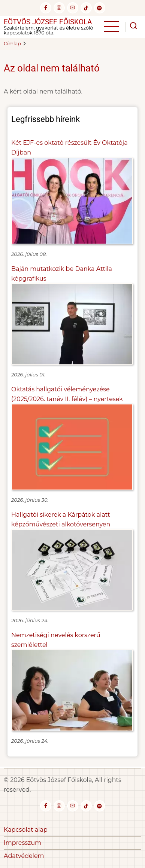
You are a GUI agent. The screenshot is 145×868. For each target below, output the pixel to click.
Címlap (12, 44)
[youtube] (73, 8)
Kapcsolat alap (26, 830)
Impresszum (22, 843)
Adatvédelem (24, 856)
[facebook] (46, 8)
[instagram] (59, 8)
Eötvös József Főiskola (48, 22)
